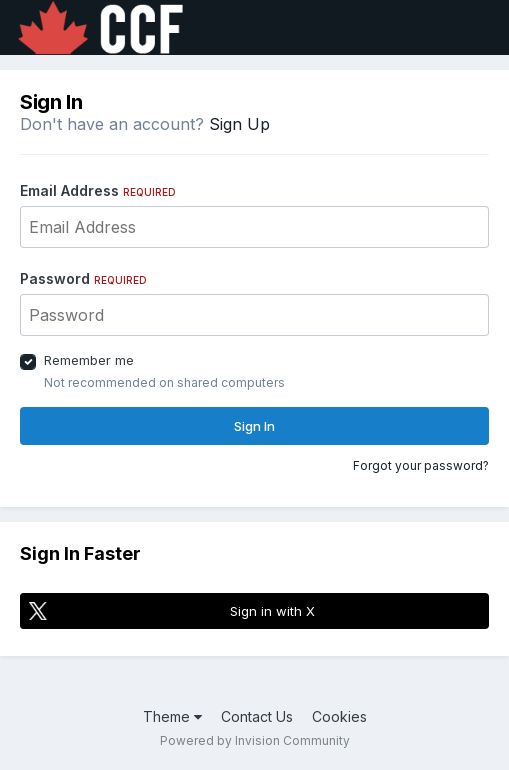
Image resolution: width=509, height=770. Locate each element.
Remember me (89, 360)
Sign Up (239, 124)
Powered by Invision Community (255, 740)
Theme (172, 716)
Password (83, 278)
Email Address (98, 190)
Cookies (339, 716)
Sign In (254, 426)
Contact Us (257, 716)
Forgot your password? (421, 465)
